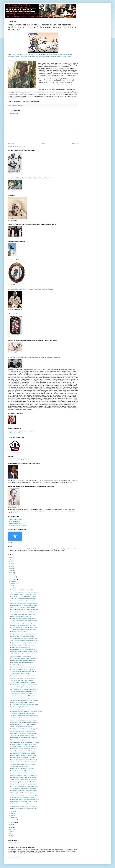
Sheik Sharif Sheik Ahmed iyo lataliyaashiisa (21, 804)
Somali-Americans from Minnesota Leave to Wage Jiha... (25, 729)
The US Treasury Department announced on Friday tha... (25, 592)
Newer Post (11, 143)
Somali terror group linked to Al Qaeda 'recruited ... (23, 713)
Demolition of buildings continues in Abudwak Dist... (23, 667)
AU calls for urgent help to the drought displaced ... (23, 669)
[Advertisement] (43, 129)
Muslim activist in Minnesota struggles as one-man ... (24, 777)
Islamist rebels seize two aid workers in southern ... (23, 731)
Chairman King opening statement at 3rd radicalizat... (24, 619)
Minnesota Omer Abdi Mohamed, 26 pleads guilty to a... (24, 689)
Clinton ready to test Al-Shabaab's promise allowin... (23, 793)
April (12, 816)
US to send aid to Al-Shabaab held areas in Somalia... (24, 658)
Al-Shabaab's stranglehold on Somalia (20, 674)
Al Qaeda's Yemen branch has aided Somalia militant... (24, 696)
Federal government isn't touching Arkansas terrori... (23, 755)
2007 (11, 831)
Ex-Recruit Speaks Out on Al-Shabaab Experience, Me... (25, 610)
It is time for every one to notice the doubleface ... (23, 636)
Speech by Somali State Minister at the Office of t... (23, 797)
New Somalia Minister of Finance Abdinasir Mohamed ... (24, 605)
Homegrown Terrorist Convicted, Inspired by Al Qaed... (24, 784)
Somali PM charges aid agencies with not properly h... (24, 623)
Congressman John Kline (15, 519)
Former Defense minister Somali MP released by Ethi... (24, 649)
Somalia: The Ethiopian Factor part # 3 (20, 709)
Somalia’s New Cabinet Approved (19, 665)
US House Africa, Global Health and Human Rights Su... (24, 700)
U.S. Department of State (15, 433)
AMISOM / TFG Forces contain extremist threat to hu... (24, 599)
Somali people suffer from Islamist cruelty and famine (24, 638)
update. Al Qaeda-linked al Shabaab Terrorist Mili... (23, 660)
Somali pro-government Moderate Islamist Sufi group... (24, 738)
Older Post (75, 143)
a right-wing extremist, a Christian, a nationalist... (23, 645)
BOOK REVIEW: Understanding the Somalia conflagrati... (25, 705)
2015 (11, 566)
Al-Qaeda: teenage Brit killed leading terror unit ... (23, 698)
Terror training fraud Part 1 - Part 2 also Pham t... (23, 680)
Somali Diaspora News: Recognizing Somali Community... (25, 742)
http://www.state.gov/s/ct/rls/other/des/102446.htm (21, 431)
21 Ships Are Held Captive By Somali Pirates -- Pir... (23, 694)
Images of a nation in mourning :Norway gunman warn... (24, 643)
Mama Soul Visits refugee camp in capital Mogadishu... (24, 603)
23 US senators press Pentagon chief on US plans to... (24, 733)
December (13, 577)
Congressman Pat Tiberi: (15, 523)
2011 (11, 575)
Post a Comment (14, 114)
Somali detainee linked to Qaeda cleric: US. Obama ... (24, 788)
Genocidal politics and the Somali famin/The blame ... (24, 597)
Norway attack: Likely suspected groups (20, 647)
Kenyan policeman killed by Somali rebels (21, 616)
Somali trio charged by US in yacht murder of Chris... (24, 782)
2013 (11, 571)
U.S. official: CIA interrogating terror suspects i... (22, 740)
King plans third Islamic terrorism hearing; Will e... (23, 663)
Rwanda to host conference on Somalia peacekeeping (24, 808)
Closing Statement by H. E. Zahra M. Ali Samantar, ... (24, 775)
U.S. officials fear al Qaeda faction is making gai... (23, 676)
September (14, 584)
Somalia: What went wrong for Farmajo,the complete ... (24, 685)
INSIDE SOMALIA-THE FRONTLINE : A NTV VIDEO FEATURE (26, 711)
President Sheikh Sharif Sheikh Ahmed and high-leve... (24, 773)
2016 (11, 564)
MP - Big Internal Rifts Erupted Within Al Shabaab (23, 753)
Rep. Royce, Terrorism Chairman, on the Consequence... (25, 786)
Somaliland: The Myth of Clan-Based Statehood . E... (24, 747)
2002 (11, 836)
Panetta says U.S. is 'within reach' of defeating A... (23, 769)
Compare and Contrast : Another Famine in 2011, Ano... (24, 652)
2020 (11, 560)
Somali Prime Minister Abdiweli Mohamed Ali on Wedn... (24, 672)
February (13, 820)
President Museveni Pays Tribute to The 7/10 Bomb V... (24, 749)
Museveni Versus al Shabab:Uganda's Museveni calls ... (24, 760)
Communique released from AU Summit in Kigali (22, 764)
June (12, 811)
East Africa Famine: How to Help (19, 632)
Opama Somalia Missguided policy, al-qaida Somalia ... (24, 687)
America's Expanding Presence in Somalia (21, 727)
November (13, 579)
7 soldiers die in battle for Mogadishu (20, 766)
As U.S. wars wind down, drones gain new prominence (24, 718)
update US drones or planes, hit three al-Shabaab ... (23, 806)
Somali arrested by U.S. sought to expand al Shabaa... (24, 802)
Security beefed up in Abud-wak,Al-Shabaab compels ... (24, 722)
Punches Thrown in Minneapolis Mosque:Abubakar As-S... (25, 800)
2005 (11, 834)
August (13, 586)
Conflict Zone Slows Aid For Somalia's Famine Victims (24, 627)
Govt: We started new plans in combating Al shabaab (24, 791)
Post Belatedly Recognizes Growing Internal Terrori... (24, 744)
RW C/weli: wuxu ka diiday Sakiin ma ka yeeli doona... (24, 771)
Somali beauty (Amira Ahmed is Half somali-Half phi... (24, 762)
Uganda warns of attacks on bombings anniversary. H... (24, 795)
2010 (11, 825)
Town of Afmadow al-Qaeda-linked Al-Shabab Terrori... (24, 780)
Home (43, 143)
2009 (11, 827)
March (12, 818)
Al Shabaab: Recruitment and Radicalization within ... (24, 630)
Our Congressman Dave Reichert (17, 525)
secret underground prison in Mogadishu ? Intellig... (23, 751)
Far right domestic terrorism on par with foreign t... (23, 634)
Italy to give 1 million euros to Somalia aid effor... (22, 758)
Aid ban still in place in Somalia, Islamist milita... (22, 654)
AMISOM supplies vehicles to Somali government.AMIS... (25, 641)
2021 (11, 557)
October (13, 581)
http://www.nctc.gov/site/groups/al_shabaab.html (21, 459)
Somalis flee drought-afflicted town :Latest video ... (23, 707)
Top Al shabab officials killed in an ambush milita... (23, 614)
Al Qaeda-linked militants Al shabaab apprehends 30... (24, 621)
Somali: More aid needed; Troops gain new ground (23, 594)
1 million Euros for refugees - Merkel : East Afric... (23, 736)
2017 (11, 562)
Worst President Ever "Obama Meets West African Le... (24, 601)
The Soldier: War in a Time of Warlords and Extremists (24, 716)
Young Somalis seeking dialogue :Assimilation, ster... (24, 691)
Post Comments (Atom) (20, 146)
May (12, 813)
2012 (11, 573)
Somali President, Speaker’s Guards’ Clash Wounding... (24, 683)
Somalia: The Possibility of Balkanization (21, 656)
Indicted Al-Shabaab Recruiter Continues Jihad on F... (24, 612)
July (12, 588)
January (13, 822)
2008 (11, 829)
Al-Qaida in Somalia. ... (15, 843)
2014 (11, 568)
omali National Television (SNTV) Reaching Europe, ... (24, 725)
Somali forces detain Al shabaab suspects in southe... (24, 720)
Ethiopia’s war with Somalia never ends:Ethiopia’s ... (23, 702)
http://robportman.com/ (15, 521)
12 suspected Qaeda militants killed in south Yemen (23, 625)
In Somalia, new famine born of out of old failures (23, 590)
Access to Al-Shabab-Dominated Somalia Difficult (23, 678)
